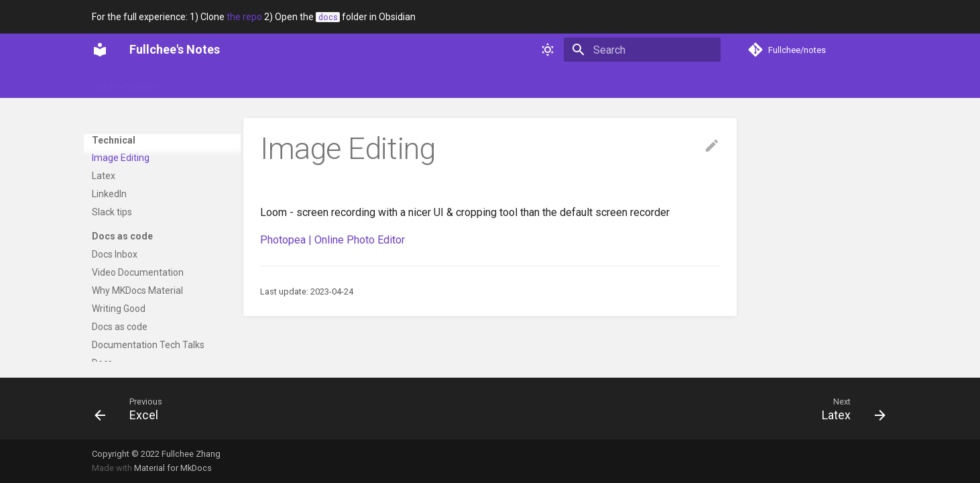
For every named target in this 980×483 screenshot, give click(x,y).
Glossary (195, 83)
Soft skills (305, 83)
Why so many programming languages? (150, 189)
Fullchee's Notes (126, 83)
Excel (103, 237)
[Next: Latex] (850, 409)
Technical (363, 83)
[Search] (642, 50)
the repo (244, 17)
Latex (104, 272)
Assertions (115, 164)
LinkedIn (109, 290)
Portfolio (249, 83)
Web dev (419, 83)
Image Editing (121, 254)
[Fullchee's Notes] (100, 50)
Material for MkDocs (173, 468)
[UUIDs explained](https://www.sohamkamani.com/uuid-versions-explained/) (161, 133)
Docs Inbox (115, 351)
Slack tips (112, 309)
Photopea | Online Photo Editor (332, 240)
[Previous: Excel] (131, 409)
